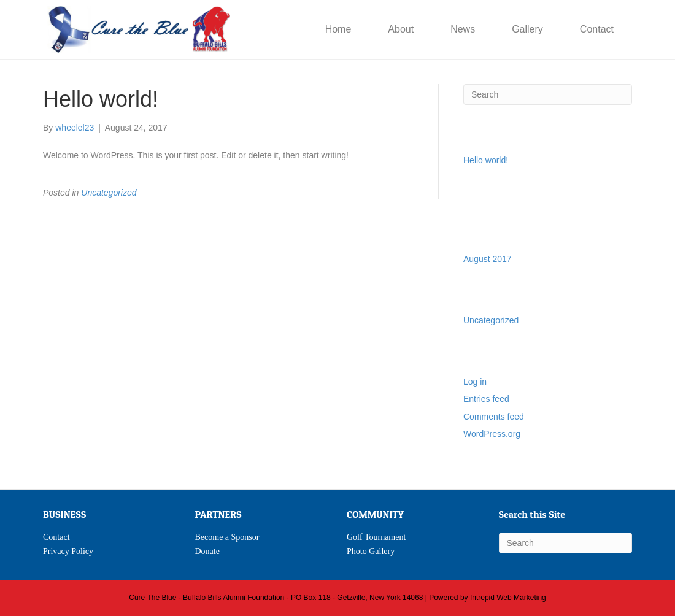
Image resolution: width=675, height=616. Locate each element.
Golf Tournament (376, 537)
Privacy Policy (68, 551)
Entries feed (486, 399)
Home (338, 29)
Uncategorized (109, 193)
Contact (597, 29)
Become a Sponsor (227, 537)
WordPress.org (492, 434)
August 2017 (488, 259)
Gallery (527, 29)
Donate (207, 551)
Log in (475, 382)
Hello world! (486, 160)
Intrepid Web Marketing (508, 598)
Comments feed (494, 417)
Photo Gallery (371, 551)
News (463, 29)
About (401, 29)
